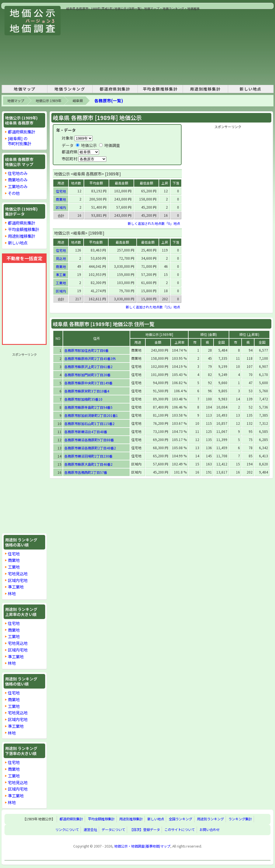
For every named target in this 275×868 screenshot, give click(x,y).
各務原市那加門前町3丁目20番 (87, 375)
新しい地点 (251, 89)
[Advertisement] (112, 46)
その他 (14, 193)
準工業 (61, 275)
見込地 (61, 258)
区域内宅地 (18, 580)
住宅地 (14, 554)
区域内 (61, 207)
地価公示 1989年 (48, 101)
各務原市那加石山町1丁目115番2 (89, 423)
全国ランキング (180, 819)
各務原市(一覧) (109, 101)
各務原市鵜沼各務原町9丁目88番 (89, 440)
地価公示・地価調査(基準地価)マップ (142, 846)
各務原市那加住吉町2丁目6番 (86, 350)
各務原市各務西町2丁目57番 (86, 472)
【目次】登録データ (145, 830)
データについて (113, 830)
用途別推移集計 (205, 89)
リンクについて (67, 830)
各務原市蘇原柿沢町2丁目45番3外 (90, 358)
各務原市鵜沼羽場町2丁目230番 (88, 456)
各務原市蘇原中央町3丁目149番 (88, 383)
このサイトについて (180, 830)
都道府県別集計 (115, 89)
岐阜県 (78, 101)
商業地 (14, 560)
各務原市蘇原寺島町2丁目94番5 (88, 407)
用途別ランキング (210, 819)
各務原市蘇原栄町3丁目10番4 (87, 391)
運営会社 (90, 830)
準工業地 (16, 587)
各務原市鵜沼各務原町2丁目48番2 (90, 448)
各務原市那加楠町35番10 (83, 399)
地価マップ (25, 89)
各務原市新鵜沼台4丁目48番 (86, 432)
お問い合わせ (210, 830)
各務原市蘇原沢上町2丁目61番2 (88, 367)
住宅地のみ (18, 173)
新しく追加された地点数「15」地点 (153, 307)
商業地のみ (18, 180)
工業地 (14, 567)
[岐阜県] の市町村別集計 (20, 141)
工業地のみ (18, 186)
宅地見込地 (18, 573)
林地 (12, 593)
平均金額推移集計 (160, 89)
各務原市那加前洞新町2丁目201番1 (91, 415)
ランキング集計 (240, 819)
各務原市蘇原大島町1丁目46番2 (88, 464)
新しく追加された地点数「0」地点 (154, 223)
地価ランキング (70, 89)
